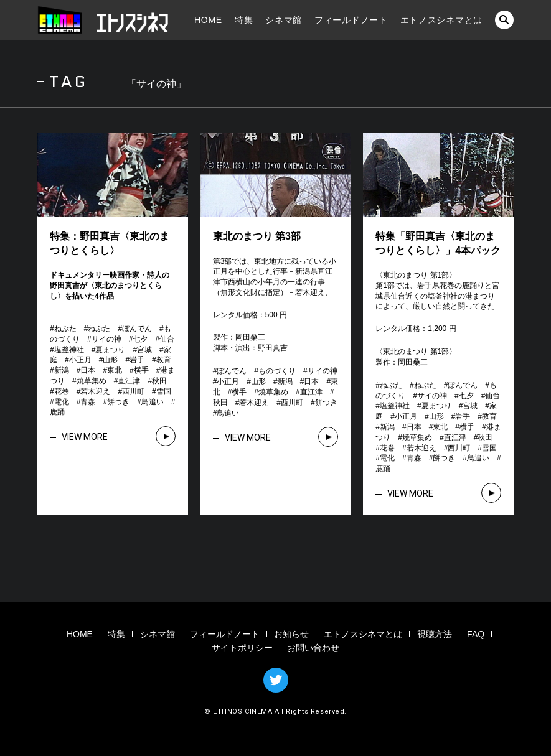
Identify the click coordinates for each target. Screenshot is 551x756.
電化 (62, 402)
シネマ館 (284, 20)
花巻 (62, 391)
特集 (244, 20)
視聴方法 (435, 634)
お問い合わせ (313, 648)
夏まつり (110, 350)
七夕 (140, 339)
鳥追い (153, 402)
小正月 (80, 360)
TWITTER (276, 680)
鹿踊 (57, 412)
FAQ (476, 634)
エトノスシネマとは (441, 20)
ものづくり (277, 371)
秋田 (159, 381)
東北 (115, 370)
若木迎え (95, 391)
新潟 (62, 370)
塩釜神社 (69, 350)
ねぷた (99, 329)
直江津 (129, 381)
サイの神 (106, 339)
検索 (504, 20)
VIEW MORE (85, 437)
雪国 (164, 391)
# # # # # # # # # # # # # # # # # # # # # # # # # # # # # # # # (116, 370)
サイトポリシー (242, 648)
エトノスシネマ (103, 20)
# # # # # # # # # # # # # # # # (279, 392)
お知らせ (291, 634)
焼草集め (92, 381)
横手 (141, 370)
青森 (88, 402)
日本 (88, 370)
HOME (208, 20)
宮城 (144, 350)
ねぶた (65, 329)
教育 (164, 360)
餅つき (118, 402)
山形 (110, 360)
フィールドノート (351, 20)
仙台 (167, 339)
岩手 (137, 360)
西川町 (133, 391)
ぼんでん (137, 329)
